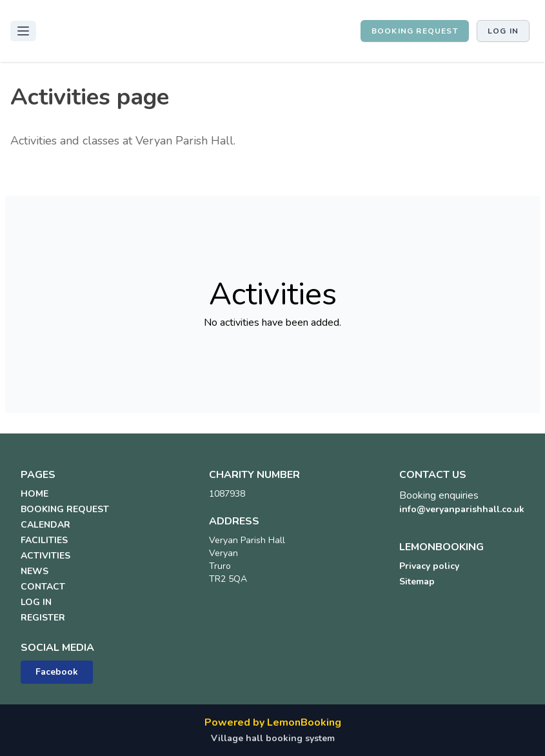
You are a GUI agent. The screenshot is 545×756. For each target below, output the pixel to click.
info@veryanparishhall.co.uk (462, 509)
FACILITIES (44, 540)
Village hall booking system (273, 738)
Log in (503, 31)
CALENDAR (45, 525)
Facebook (57, 672)
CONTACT (43, 587)
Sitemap (417, 582)
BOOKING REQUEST (415, 31)
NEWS (35, 571)
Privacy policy (429, 566)
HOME (35, 494)
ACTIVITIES (45, 556)
